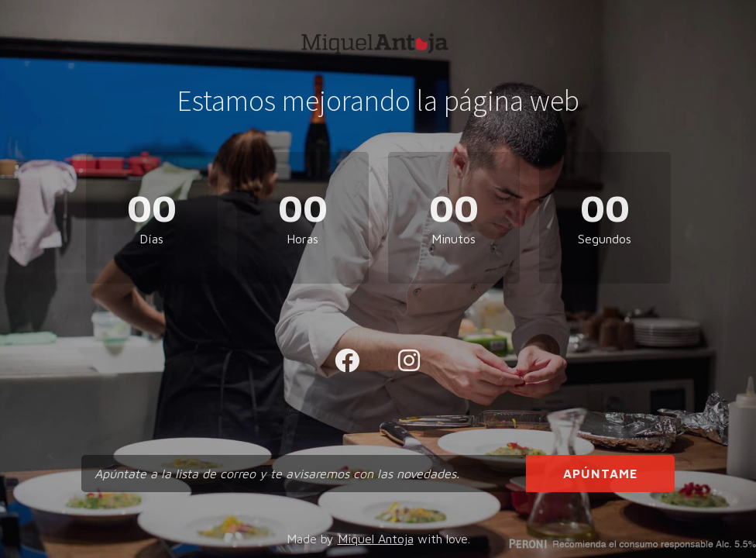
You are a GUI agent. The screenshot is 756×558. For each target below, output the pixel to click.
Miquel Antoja (376, 539)
